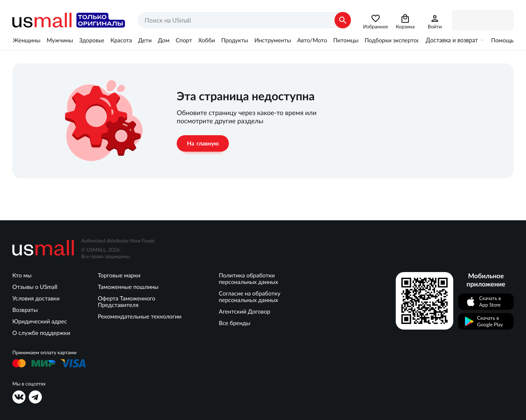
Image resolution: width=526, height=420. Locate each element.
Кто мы (22, 275)
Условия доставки (36, 298)
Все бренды (234, 323)
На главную (203, 143)
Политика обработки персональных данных (248, 279)
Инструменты (273, 40)
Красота (121, 40)
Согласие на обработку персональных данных (249, 297)
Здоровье (92, 40)
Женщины (27, 40)
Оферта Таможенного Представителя (127, 302)
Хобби (206, 40)
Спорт (184, 40)
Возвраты (25, 310)
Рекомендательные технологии (140, 316)
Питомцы (346, 40)
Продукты (235, 40)
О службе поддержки (41, 333)
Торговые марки (119, 275)
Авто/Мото (312, 40)
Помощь (502, 40)
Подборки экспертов (392, 40)
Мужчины (60, 40)
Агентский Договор (244, 312)
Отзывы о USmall (35, 287)
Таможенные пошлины (128, 287)
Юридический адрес (40, 321)
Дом (164, 40)
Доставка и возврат (452, 40)
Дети (145, 40)
